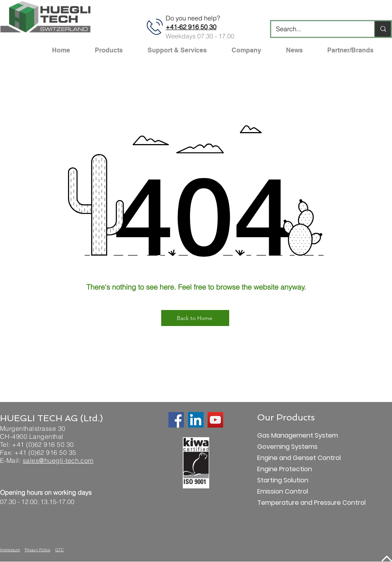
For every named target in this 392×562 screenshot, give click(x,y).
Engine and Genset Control (285, 458)
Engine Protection (285, 469)
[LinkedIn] (196, 420)
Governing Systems (285, 447)
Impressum (10, 550)
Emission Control (283, 491)
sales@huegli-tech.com (58, 460)
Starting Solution (283, 480)
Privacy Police (38, 550)
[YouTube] (215, 420)
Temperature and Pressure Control (285, 503)
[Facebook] (176, 420)
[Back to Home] (195, 318)
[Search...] (317, 29)
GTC (59, 550)
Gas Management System (285, 435)
